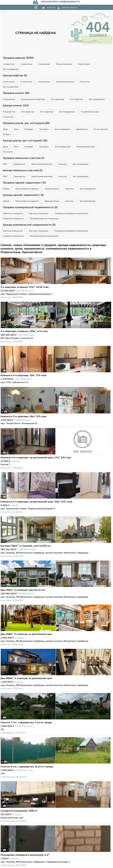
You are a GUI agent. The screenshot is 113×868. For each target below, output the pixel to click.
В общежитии (9, 99)
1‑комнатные (9, 64)
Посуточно (85, 82)
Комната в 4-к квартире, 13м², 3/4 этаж (23, 376)
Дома (5, 129)
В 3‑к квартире (77, 99)
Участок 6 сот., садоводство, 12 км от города (27, 767)
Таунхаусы (44, 129)
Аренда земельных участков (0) (23, 170)
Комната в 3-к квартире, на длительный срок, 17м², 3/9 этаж (36, 458)
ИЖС (5, 164)
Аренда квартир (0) (15, 76)
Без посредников (11, 69)
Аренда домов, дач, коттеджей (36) (25, 141)
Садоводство (19, 164)
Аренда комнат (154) (16, 106)
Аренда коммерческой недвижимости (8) (29, 225)
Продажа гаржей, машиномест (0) (24, 183)
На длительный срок (65, 82)
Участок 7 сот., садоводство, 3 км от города (26, 723)
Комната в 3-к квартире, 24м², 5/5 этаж (23, 417)
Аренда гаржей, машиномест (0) (23, 195)
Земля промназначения (42, 164)
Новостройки (84, 64)
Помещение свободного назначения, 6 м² (25, 855)
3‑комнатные (44, 64)
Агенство (63, 164)
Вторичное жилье (64, 64)
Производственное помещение (44, 219)
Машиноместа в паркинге (27, 189)
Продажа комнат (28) (16, 93)
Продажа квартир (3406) (18, 58)
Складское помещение (13, 219)
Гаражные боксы (52, 189)
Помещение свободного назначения (71, 214)
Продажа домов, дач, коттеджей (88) (26, 123)
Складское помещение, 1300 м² (19, 811)
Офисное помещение (13, 214)
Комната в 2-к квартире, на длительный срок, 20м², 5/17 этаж (36, 502)
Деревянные (82, 129)
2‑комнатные (26, 64)
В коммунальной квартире (33, 99)
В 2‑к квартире (58, 99)
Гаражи (6, 189)
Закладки (49, 8)
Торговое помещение (39, 214)
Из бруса (7, 134)
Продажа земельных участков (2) (24, 158)
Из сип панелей (101, 129)
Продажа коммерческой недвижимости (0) (30, 207)
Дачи (16, 129)
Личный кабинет (68, 8)
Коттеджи (29, 129)
